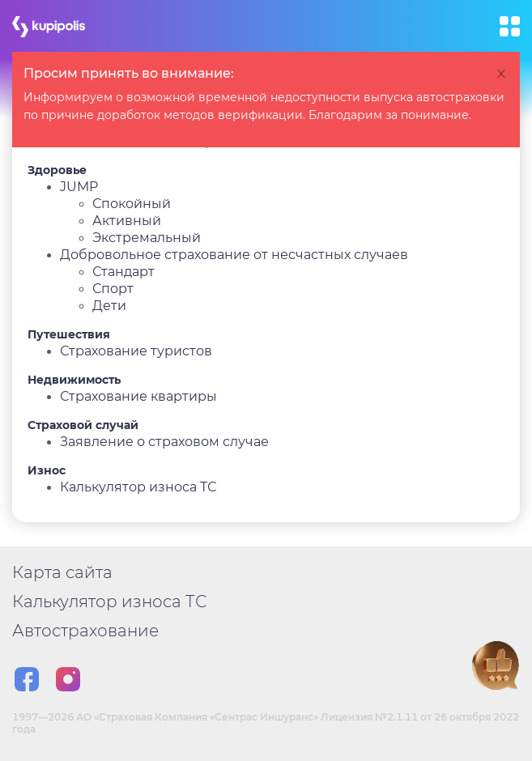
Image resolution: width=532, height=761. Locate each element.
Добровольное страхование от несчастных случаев (234, 255)
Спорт (113, 289)
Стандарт (123, 272)
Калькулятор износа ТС (138, 487)
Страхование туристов (136, 351)
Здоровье (57, 170)
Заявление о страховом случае (164, 442)
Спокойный (132, 204)
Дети (109, 306)
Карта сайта (62, 572)
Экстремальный (147, 238)
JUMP (79, 187)
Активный (127, 221)
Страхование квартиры (138, 396)
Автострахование (85, 631)
